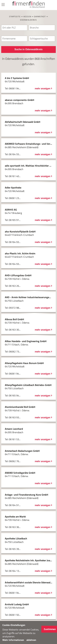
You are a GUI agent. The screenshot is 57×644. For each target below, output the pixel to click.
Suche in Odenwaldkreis (28, 49)
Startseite (15, 17)
